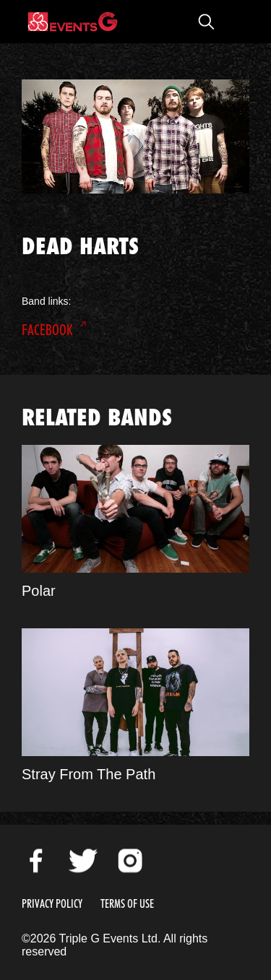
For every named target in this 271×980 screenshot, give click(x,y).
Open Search (206, 22)
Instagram (130, 861)
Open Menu (235, 22)
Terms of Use (127, 904)
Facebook (47, 330)
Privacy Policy (52, 904)
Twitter (83, 861)
